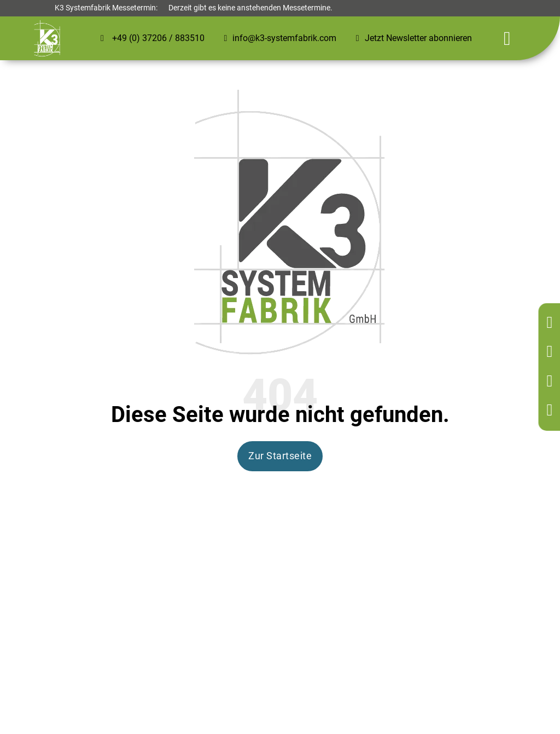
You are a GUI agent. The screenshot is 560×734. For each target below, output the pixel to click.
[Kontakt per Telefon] (552, 352)
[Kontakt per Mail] (552, 382)
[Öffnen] (507, 39)
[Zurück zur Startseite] (552, 323)
